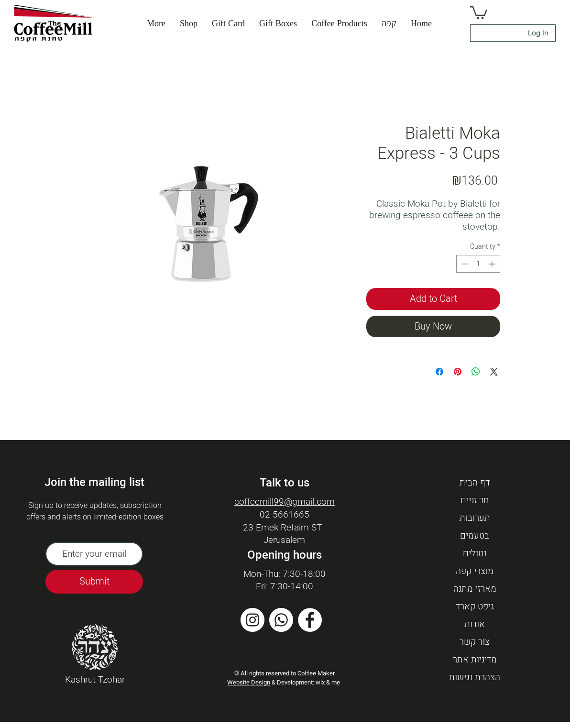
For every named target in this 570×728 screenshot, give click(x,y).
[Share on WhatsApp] (476, 372)
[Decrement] (464, 264)
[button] (389, 23)
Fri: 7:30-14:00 (285, 586)
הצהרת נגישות (475, 677)
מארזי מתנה (475, 589)
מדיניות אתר (475, 660)
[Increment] (493, 264)
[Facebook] (310, 620)
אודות (475, 624)
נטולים (475, 553)
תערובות (475, 518)
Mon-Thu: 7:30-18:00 (285, 574)
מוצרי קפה (475, 571)
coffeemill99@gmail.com (285, 502)
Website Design (249, 682)
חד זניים (475, 500)
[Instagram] (252, 620)
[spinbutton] (478, 264)
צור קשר (475, 642)
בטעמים (475, 536)
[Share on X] (494, 372)
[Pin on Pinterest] (458, 372)
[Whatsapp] (281, 620)
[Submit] (94, 582)
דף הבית (475, 483)
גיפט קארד (475, 607)
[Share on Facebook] (439, 372)
